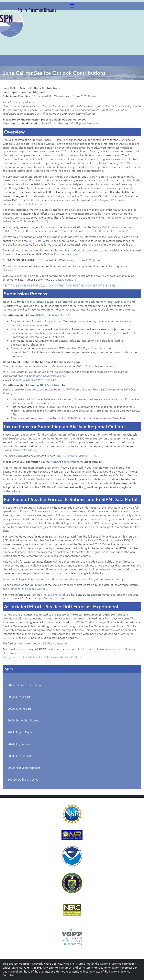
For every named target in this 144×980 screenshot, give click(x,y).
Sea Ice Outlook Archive (23, 779)
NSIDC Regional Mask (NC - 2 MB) (78, 456)
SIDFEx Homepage (55, 643)
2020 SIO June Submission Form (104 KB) (29, 380)
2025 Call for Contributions (25, 685)
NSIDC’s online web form (51, 315)
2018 (14, 638)
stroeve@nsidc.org (26, 450)
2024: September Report (23, 720)
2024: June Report (19, 756)
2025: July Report (19, 697)
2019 (27, 638)
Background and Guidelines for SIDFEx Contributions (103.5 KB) (44, 657)
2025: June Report (19, 709)
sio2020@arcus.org (52, 376)
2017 (6, 638)
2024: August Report (21, 732)
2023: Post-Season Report (24, 768)
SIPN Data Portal (36, 204)
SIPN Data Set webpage (62, 254)
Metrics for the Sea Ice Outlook (28, 589)
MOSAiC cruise (13, 217)
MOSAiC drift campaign (91, 622)
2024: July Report (19, 744)
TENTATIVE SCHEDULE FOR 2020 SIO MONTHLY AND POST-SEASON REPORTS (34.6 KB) (60, 285)
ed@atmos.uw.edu (78, 579)
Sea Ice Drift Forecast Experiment (113, 227)
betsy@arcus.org (90, 123)
